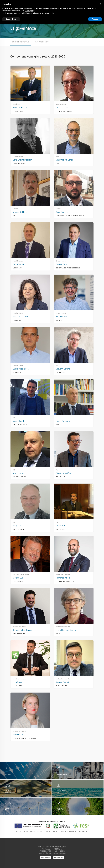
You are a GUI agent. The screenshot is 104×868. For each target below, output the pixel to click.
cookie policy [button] (29, 11)
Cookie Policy (59, 857)
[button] (101, 4)
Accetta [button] (95, 19)
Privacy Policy (45, 857)
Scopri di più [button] (11, 19)
